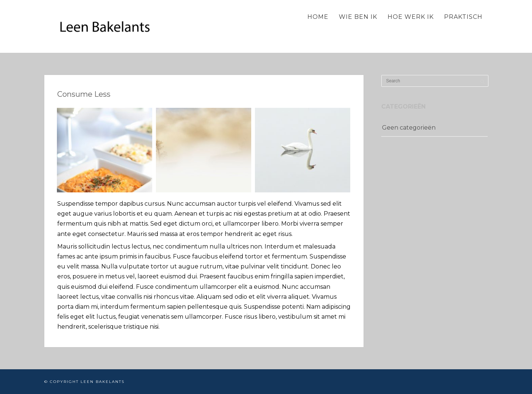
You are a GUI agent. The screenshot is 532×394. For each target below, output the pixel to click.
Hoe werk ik (411, 17)
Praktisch (463, 17)
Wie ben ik (358, 17)
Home (318, 17)
